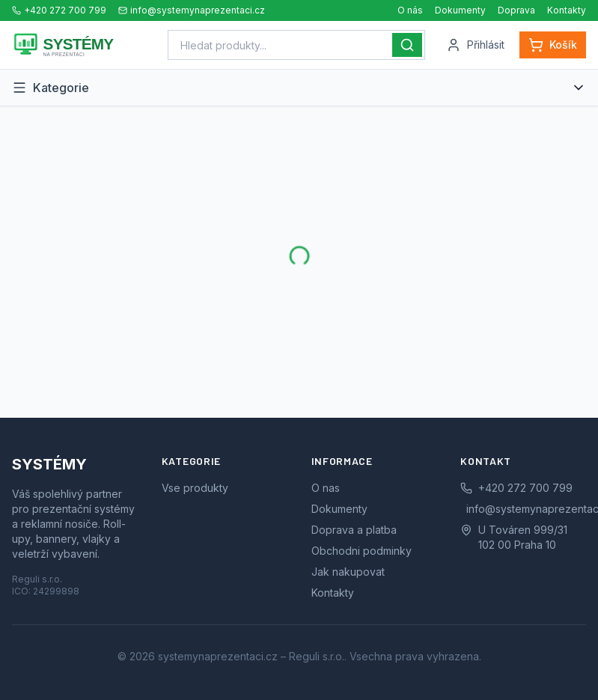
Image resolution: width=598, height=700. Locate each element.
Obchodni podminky (361, 551)
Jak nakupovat (348, 572)
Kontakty (567, 10)
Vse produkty (195, 488)
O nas (326, 488)
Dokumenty (460, 10)
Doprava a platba (354, 530)
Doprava (516, 10)
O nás (410, 10)
